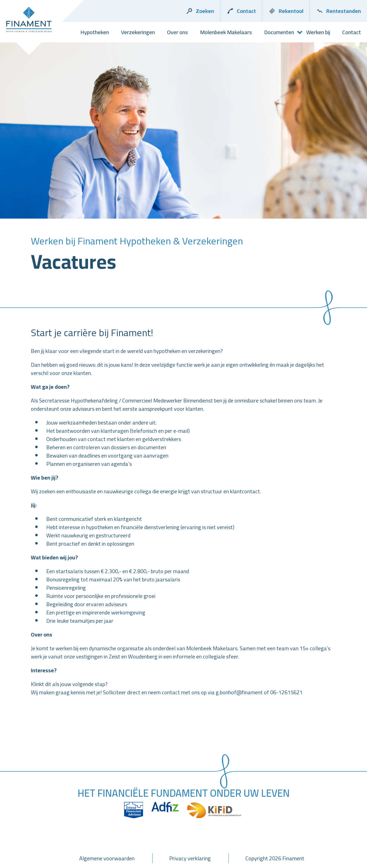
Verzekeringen (138, 32)
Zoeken (200, 11)
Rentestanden (338, 11)
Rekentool (286, 11)
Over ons (177, 32)
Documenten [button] (279, 32)
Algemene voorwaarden (107, 858)
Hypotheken (95, 32)
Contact (241, 11)
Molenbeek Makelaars (226, 32)
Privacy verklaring (190, 858)
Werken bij (318, 32)
